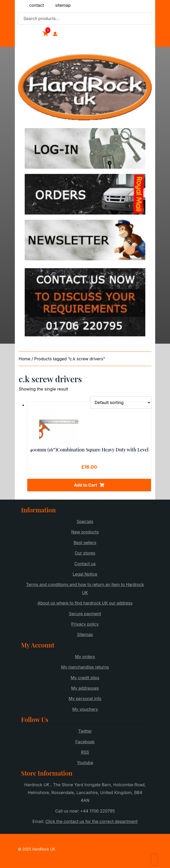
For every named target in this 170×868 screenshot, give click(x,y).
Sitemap (85, 634)
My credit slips (85, 678)
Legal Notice (85, 574)
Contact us (85, 564)
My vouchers (85, 709)
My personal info (85, 699)
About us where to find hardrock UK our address (85, 603)
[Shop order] (121, 402)
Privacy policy (85, 624)
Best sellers (85, 543)
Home (25, 359)
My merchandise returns (85, 667)
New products (85, 532)
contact (37, 5)
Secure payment (85, 614)
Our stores (85, 553)
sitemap (63, 5)
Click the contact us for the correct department (91, 821)
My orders (85, 657)
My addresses (85, 688)
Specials (85, 521)
